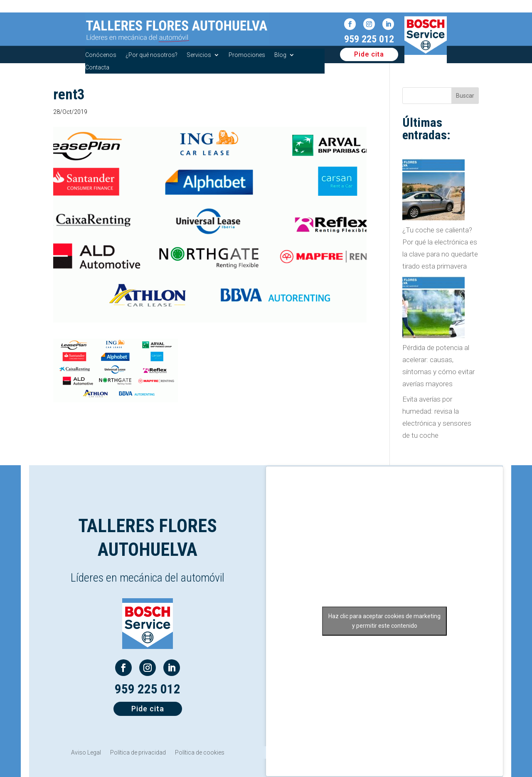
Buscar (465, 96)
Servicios (199, 55)
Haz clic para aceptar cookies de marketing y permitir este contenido (384, 621)
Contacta (97, 68)
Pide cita (369, 54)
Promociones (247, 55)
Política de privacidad (138, 753)
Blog (280, 55)
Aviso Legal (86, 753)
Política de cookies (200, 753)
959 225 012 (369, 39)
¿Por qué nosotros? (151, 55)
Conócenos (101, 55)
